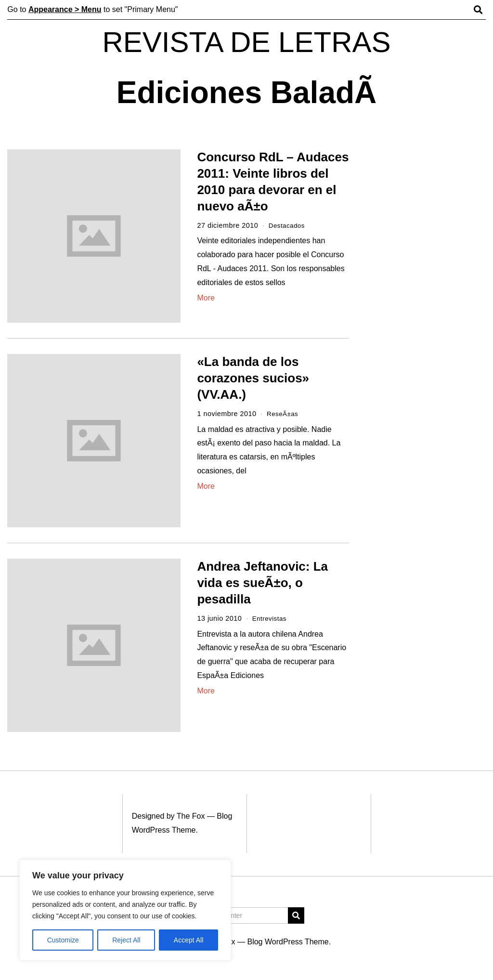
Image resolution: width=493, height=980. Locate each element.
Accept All (188, 940)
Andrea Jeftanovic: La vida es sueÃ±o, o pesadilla (262, 583)
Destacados (288, 225)
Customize (63, 940)
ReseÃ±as (284, 414)
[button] (296, 915)
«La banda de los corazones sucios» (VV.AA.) (253, 378)
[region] (125, 910)
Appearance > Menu (65, 9)
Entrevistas (271, 618)
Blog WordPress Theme (288, 942)
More (206, 298)
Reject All (126, 940)
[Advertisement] (427, 298)
